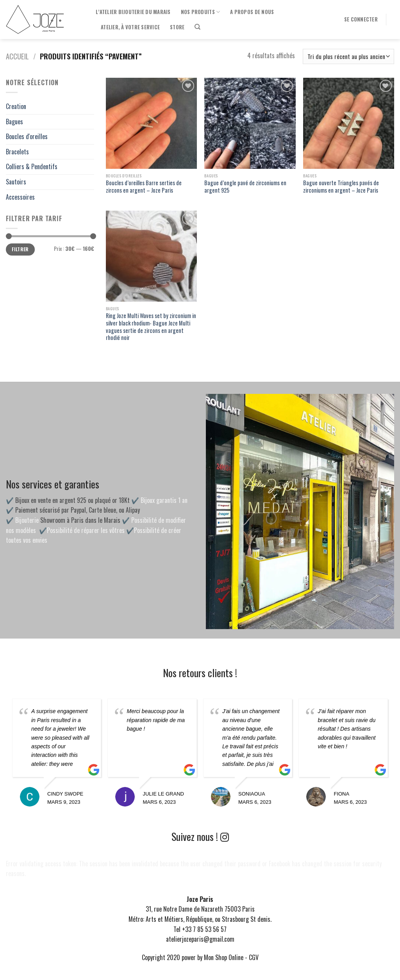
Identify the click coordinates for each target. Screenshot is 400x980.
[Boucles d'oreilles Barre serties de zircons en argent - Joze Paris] (151, 123)
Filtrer (20, 249)
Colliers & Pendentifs (32, 166)
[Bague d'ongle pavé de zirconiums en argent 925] (250, 123)
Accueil (17, 56)
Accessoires (20, 197)
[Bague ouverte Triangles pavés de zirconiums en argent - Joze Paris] (349, 123)
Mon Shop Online (224, 957)
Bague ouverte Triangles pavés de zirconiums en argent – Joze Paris (341, 187)
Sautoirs (16, 182)
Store (177, 27)
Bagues (14, 122)
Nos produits (201, 12)
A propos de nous (252, 12)
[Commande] (348, 56)
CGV (254, 957)
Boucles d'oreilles (27, 136)
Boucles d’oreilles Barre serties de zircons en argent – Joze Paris (144, 187)
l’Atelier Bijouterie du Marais (133, 12)
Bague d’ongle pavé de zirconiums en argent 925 (245, 187)
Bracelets (17, 152)
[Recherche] (197, 27)
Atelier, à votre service (130, 27)
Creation (16, 106)
